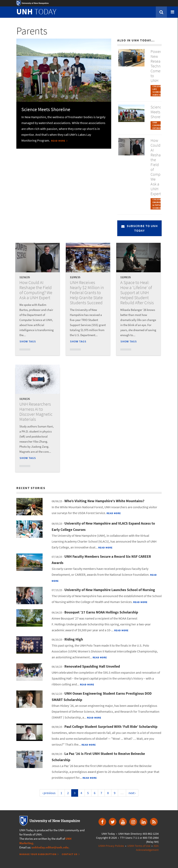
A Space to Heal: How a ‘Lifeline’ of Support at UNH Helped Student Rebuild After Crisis (137, 292)
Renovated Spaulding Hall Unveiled (92, 666)
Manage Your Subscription (38, 854)
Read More (58, 141)
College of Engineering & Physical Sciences (159, 204)
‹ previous (49, 793)
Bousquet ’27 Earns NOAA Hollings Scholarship (101, 612)
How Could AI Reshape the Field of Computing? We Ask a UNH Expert (36, 290)
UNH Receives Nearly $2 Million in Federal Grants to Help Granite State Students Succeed (87, 292)
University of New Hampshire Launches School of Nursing (110, 590)
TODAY (36, 12)
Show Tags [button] (28, 341)
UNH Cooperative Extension (159, 125)
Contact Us (70, 854)
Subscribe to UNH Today (140, 228)
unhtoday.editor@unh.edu (50, 847)
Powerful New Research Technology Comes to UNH (160, 66)
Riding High (74, 639)
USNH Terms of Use (139, 846)
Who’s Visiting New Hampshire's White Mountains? (104, 501)
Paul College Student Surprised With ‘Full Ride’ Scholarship (111, 726)
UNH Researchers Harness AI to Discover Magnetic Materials (36, 412)
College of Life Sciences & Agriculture (159, 91)
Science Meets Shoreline (46, 109)
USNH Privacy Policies (111, 846)
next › (132, 793)
